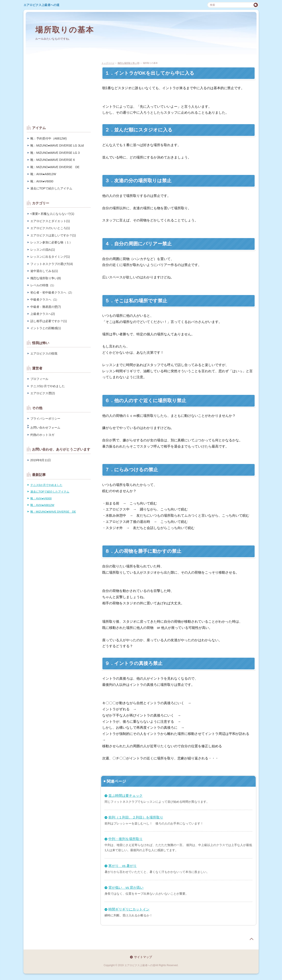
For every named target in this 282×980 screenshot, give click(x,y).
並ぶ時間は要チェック (125, 796)
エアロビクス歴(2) (43, 393)
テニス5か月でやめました (48, 386)
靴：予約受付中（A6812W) (49, 138)
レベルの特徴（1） (43, 285)
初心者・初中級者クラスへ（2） (52, 292)
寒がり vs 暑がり (123, 866)
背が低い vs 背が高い (126, 888)
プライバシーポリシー (45, 419)
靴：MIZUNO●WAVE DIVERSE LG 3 (55, 153)
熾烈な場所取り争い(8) (46, 278)
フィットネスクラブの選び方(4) (52, 264)
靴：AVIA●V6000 (42, 181)
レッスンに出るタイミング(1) (50, 257)
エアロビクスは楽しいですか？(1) (53, 235)
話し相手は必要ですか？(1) (49, 321)
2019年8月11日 (41, 460)
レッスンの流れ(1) (43, 250)
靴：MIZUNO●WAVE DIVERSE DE (55, 167)
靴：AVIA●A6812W (43, 174)
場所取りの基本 (65, 30)
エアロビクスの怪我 (44, 353)
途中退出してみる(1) (44, 271)
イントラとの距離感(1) (46, 328)
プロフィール (39, 379)
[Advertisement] (59, 90)
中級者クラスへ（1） (45, 300)
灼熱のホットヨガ (42, 435)
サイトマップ (143, 957)
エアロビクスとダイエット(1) (50, 221)
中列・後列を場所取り (125, 839)
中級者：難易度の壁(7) (46, 307)
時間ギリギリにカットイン (129, 909)
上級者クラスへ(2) (43, 314)
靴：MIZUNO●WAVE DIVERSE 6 (53, 160)
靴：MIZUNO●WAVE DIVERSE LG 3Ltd (57, 145)
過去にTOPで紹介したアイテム (51, 188)
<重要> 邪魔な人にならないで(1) (52, 214)
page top (251, 939)
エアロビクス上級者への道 (41, 5)
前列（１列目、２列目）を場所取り (136, 817)
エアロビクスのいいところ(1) (50, 228)
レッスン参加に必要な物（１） (51, 242)
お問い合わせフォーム (45, 427)
